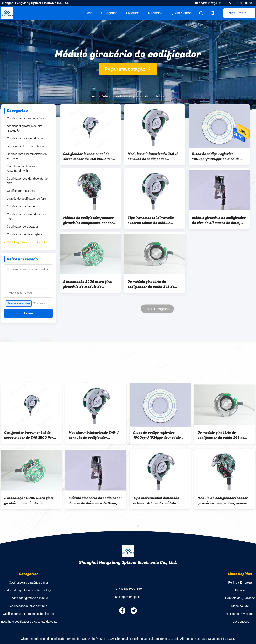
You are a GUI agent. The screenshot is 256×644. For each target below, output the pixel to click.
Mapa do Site (240, 606)
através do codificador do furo (26, 199)
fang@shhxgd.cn (209, 3)
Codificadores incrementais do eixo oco (27, 156)
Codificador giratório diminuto (26, 138)
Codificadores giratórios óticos (27, 118)
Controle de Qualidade (240, 598)
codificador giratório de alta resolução (25, 128)
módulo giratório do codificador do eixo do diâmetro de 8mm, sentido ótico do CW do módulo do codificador (219, 220)
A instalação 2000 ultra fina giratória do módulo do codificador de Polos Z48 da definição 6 (88, 284)
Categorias (109, 13)
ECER (231, 639)
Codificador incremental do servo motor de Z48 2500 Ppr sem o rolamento (88, 157)
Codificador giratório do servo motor (26, 216)
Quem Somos (181, 13)
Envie (29, 313)
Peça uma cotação (241, 13)
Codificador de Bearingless (24, 234)
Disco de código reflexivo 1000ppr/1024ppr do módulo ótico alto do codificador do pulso (216, 157)
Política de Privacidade (240, 614)
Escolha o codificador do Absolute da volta (23, 168)
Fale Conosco (240, 622)
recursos (155, 13)
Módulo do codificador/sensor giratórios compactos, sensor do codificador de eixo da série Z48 (89, 220)
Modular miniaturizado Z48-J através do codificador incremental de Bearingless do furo (153, 157)
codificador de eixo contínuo (25, 146)
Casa (89, 13)
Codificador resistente (21, 191)
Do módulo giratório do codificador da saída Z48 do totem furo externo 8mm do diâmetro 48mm (151, 284)
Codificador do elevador (22, 227)
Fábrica (240, 590)
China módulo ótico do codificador (43, 639)
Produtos (133, 13)
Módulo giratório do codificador (27, 242)
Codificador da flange (21, 206)
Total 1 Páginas (157, 309)
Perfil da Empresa (240, 582)
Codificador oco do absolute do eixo (27, 181)
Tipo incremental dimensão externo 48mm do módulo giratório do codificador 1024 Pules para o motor (152, 220)
